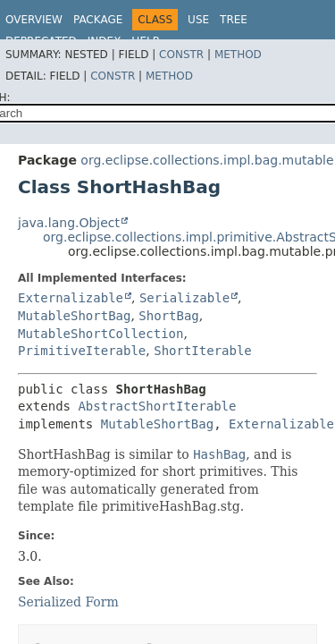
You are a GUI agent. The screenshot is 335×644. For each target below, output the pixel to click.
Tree (234, 20)
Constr (181, 55)
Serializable (184, 298)
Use (198, 20)
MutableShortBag (74, 316)
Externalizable (71, 298)
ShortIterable (203, 351)
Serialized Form (68, 602)
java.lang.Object (69, 223)
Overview (34, 20)
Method (238, 55)
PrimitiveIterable (82, 351)
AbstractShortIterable (157, 406)
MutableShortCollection (100, 334)
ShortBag (168, 316)
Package (98, 20)
